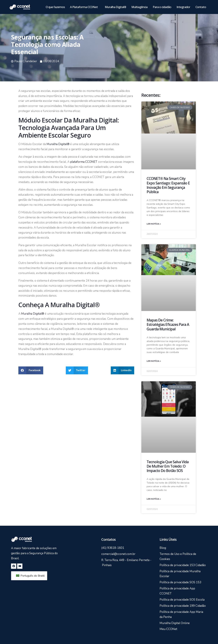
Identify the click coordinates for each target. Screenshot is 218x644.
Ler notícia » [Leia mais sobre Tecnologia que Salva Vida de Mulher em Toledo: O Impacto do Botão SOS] (154, 499)
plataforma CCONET (83, 162)
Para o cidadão (162, 7)
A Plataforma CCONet (85, 7)
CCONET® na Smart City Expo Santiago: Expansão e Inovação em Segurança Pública (168, 185)
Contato (201, 7)
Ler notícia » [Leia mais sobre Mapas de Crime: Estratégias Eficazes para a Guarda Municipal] (154, 361)
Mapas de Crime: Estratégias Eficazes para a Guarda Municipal (168, 324)
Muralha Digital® (115, 7)
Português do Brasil (30, 576)
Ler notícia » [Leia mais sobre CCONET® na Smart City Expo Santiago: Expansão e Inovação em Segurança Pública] (154, 224)
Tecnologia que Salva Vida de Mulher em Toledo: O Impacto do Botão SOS (168, 466)
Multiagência (139, 7)
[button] (31, 370)
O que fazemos (55, 7)
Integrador (183, 7)
